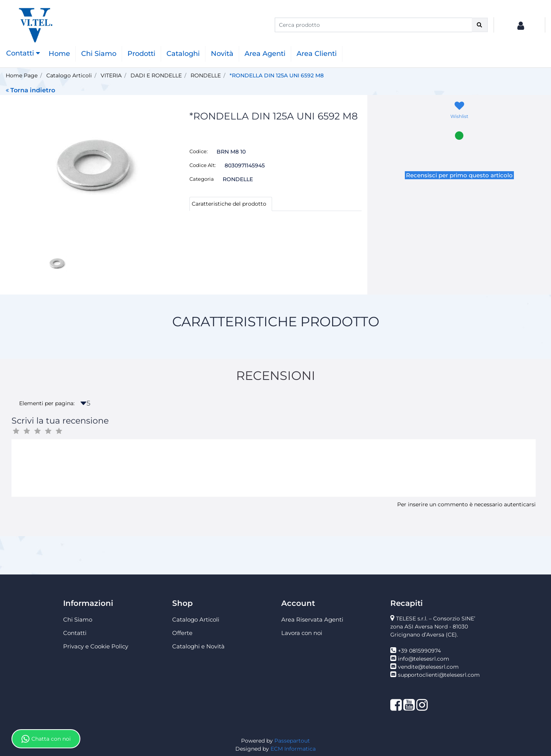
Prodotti (141, 54)
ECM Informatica (293, 749)
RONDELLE (206, 75)
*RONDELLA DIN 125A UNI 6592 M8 (277, 75)
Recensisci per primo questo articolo (459, 175)
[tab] (231, 204)
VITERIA (111, 75)
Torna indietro (30, 90)
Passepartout (292, 741)
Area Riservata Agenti (312, 619)
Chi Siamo (99, 54)
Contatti (75, 633)
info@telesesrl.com (424, 659)
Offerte (182, 633)
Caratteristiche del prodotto (229, 204)
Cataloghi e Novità (198, 646)
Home (59, 54)
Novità (222, 54)
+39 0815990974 (419, 651)
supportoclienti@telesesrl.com (439, 675)
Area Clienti (317, 54)
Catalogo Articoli (69, 75)
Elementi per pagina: (47, 403)
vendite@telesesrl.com (428, 667)
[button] (480, 25)
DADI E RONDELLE (156, 75)
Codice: (199, 151)
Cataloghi (183, 54)
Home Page (22, 75)
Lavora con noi (302, 633)
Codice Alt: (203, 165)
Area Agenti (265, 54)
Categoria (202, 179)
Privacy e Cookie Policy (96, 646)
